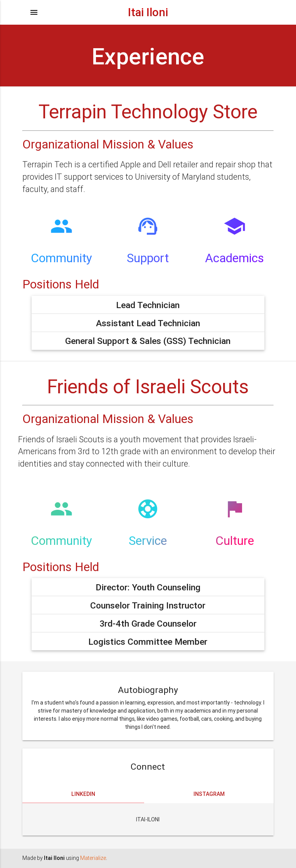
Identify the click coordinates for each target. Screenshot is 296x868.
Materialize (93, 858)
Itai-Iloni (148, 819)
